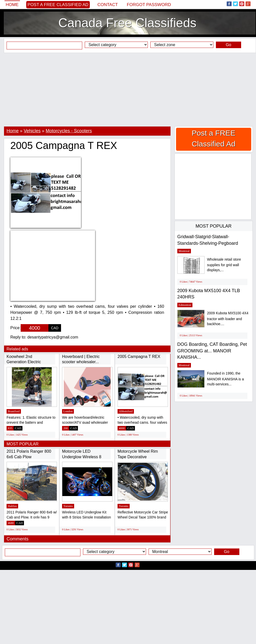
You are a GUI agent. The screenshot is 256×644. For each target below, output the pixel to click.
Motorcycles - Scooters (69, 131)
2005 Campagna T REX (139, 357)
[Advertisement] (128, 89)
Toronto (68, 506)
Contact (108, 5)
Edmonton (185, 305)
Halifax (12, 506)
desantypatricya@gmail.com (53, 337)
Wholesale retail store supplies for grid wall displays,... (224, 265)
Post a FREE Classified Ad (58, 5)
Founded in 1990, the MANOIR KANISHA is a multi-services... (225, 379)
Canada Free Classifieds (127, 23)
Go (228, 45)
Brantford (14, 411)
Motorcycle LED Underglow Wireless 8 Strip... (82, 457)
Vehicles (32, 131)
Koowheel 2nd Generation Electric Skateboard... (24, 362)
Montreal (184, 251)
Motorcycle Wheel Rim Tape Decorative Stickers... (138, 457)
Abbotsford (126, 411)
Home (12, 5)
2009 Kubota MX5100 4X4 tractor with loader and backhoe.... (228, 318)
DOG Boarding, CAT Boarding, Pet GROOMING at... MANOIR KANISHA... (212, 351)
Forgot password (149, 5)
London (68, 411)
